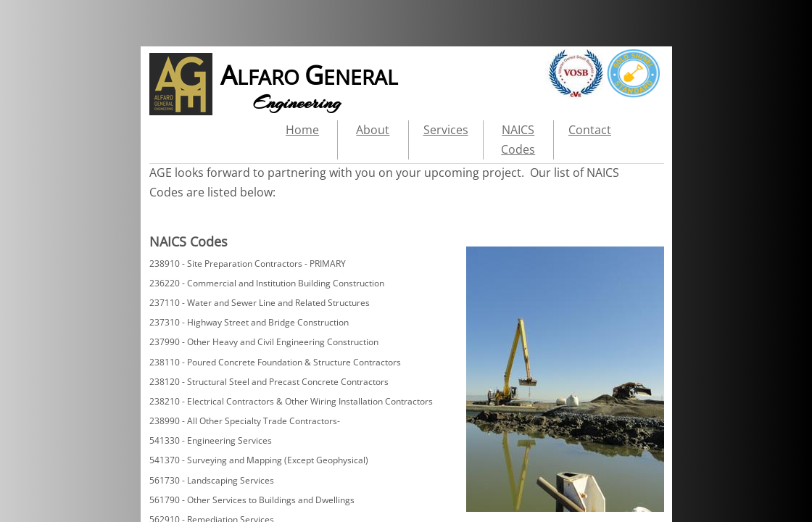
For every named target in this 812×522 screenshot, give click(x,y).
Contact (590, 130)
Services (446, 130)
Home (302, 130)
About (373, 130)
